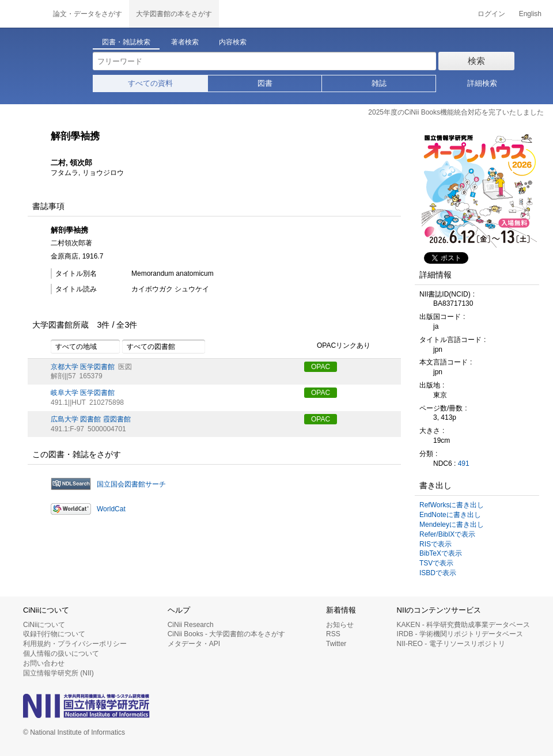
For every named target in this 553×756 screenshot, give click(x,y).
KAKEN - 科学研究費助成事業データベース (463, 625)
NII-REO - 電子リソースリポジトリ (451, 644)
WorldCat (111, 509)
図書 (265, 83)
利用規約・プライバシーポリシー (75, 644)
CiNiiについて (44, 625)
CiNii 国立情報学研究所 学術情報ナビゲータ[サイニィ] (23, 14)
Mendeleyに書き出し (452, 525)
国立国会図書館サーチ (131, 484)
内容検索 (233, 42)
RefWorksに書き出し (452, 505)
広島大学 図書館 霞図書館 (91, 419)
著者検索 (185, 42)
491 (464, 464)
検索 (476, 61)
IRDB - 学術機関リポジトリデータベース (460, 634)
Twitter (336, 644)
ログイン (491, 14)
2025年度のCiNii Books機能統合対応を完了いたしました (456, 112)
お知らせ (340, 625)
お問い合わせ (44, 663)
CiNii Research (191, 625)
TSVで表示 (436, 563)
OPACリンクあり (337, 346)
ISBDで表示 (438, 573)
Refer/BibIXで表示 (447, 534)
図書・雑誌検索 (126, 42)
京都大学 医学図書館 (83, 367)
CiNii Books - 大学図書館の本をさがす (227, 634)
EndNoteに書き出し (450, 515)
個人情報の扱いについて (61, 654)
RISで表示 (435, 544)
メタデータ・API (194, 644)
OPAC (321, 367)
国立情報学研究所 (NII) (58, 673)
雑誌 (379, 83)
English (530, 14)
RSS (333, 634)
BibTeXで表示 (441, 553)
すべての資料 (150, 83)
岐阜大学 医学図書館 (83, 393)
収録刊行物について (54, 634)
